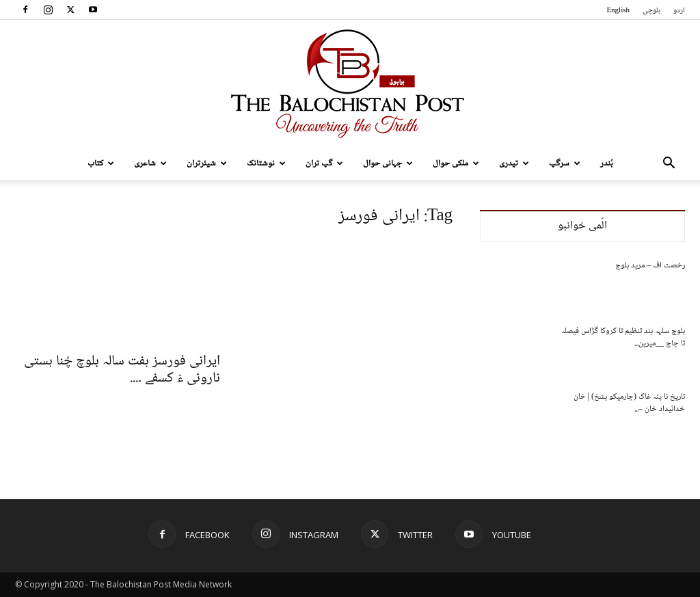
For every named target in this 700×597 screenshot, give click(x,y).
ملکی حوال (456, 163)
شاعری (150, 163)
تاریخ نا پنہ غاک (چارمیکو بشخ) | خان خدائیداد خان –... (629, 403)
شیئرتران (207, 163)
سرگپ (565, 163)
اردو (679, 11)
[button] (669, 164)
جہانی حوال (388, 163)
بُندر (607, 163)
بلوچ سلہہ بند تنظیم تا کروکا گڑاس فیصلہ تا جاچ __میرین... (623, 337)
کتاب (101, 163)
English (618, 11)
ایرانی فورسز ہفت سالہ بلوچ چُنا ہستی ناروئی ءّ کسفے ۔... (122, 370)
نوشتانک (266, 163)
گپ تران (324, 163)
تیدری (514, 163)
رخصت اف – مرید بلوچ (650, 266)
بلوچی (651, 11)
